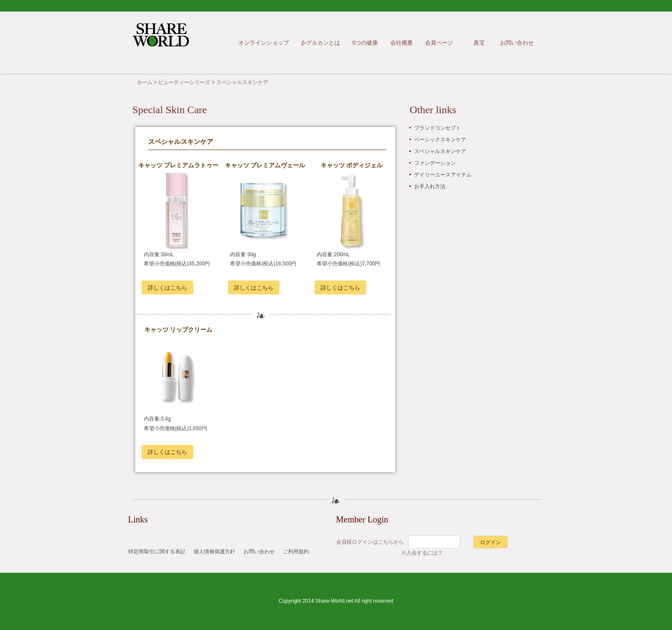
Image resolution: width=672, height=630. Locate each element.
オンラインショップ (264, 43)
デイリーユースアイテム (443, 175)
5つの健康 (365, 43)
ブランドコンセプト (438, 128)
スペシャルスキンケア (440, 151)
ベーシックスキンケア (440, 140)
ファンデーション (435, 163)
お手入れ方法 (430, 186)
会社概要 (402, 43)
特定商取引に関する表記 (157, 552)
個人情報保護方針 (214, 552)
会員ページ (439, 43)
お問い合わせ (517, 43)
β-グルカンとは (321, 43)
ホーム (145, 82)
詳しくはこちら (167, 288)
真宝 (479, 43)
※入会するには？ (422, 553)
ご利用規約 (296, 552)
